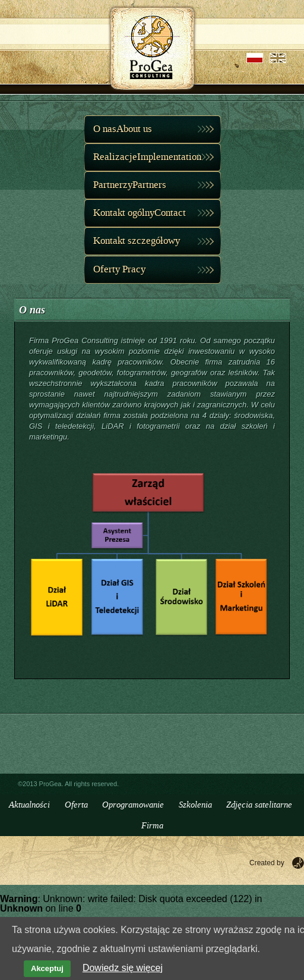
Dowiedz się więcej (123, 968)
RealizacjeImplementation (147, 157)
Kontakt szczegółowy (137, 241)
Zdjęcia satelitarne (259, 805)
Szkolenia (195, 805)
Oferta (76, 805)
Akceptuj (47, 968)
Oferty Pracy (119, 269)
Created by (267, 863)
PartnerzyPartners (130, 185)
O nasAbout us (123, 129)
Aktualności (29, 805)
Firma (152, 826)
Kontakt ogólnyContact (140, 213)
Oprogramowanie (133, 805)
